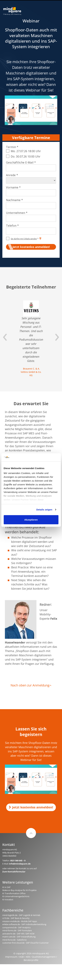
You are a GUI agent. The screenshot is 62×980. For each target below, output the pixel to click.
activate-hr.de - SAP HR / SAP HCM (18, 934)
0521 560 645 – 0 (18, 861)
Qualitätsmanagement (44, 957)
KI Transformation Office (14, 893)
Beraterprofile (31, 960)
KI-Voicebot (8, 900)
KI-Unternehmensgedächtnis (16, 896)
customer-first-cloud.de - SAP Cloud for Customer (25, 943)
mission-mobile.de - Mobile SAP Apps (20, 921)
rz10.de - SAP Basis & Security (16, 918)
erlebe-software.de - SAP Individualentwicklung (24, 924)
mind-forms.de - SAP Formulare (17, 930)
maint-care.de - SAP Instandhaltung (19, 937)
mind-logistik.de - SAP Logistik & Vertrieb (21, 915)
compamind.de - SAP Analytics (16, 927)
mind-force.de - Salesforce (14, 940)
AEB (28, 957)
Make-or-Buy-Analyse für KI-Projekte (19, 890)
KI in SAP (6, 887)
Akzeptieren (31, 520)
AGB (21, 957)
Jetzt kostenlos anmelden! (31, 807)
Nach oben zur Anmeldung (31, 685)
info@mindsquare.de (20, 864)
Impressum (11, 957)
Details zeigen (44, 510)
